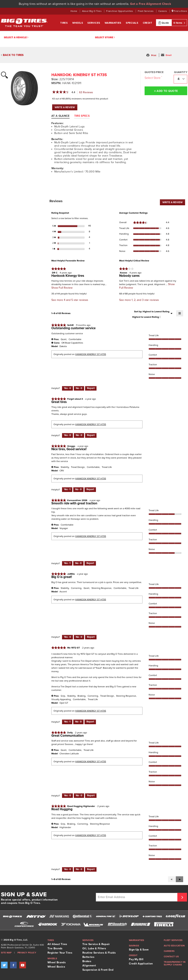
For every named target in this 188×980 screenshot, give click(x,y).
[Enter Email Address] (137, 897)
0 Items (179, 23)
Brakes (87, 961)
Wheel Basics (56, 967)
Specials (132, 23)
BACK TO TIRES (12, 55)
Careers (163, 11)
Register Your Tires (60, 953)
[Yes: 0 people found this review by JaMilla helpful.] (67, 637)
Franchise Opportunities (120, 11)
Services (94, 23)
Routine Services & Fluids (99, 953)
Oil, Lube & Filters (94, 948)
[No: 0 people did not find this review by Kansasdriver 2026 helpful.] (78, 563)
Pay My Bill (136, 959)
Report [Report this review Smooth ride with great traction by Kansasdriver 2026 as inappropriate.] (90, 563)
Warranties (113, 23)
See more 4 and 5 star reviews (70, 300)
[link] (61, 92)
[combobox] (180, 79)
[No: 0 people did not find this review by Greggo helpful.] (78, 490)
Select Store (105, 38)
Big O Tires (24, 23)
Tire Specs (82, 116)
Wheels (78, 23)
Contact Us (171, 957)
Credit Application (141, 964)
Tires (64, 23)
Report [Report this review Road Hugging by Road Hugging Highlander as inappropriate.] (91, 869)
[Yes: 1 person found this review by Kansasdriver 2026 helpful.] (67, 563)
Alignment (89, 966)
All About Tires (57, 944)
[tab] (62, 116)
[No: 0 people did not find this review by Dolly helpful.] (79, 796)
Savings (134, 946)
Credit (147, 23)
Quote (164, 23)
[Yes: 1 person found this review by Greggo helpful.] (67, 490)
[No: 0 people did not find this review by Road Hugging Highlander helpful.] (79, 869)
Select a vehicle (16, 38)
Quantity (181, 72)
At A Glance (60, 116)
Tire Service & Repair (96, 944)
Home (74, 11)
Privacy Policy (27, 953)
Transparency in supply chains (175, 963)
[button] (152, 55)
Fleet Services (146, 11)
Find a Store (179, 11)
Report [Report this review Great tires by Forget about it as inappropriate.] (91, 435)
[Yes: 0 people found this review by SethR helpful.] (67, 388)
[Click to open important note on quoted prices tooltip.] (162, 77)
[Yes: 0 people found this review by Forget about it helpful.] (67, 435)
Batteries (88, 957)
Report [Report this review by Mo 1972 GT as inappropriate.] (90, 722)
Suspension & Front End (98, 970)
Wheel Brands (57, 962)
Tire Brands (55, 948)
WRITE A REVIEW (66, 108)
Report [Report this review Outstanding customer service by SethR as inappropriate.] (91, 388)
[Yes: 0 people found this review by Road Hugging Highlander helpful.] (67, 869)
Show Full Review (62, 288)
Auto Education (174, 946)
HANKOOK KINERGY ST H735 (91, 354)
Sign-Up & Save (139, 950)
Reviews (87, 93)
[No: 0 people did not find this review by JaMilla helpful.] (79, 637)
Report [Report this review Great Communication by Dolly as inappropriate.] (91, 795)
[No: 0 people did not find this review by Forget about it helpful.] (79, 435)
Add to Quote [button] (166, 91)
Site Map (6, 953)
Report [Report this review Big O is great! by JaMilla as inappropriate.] (91, 637)
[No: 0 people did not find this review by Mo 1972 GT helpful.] (78, 722)
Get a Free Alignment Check (151, 4)
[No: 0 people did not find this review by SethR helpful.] (79, 388)
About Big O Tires (92, 11)
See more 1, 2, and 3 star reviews (139, 300)
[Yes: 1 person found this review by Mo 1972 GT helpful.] (67, 722)
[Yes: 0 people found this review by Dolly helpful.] (67, 796)
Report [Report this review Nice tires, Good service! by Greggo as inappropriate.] (90, 489)
